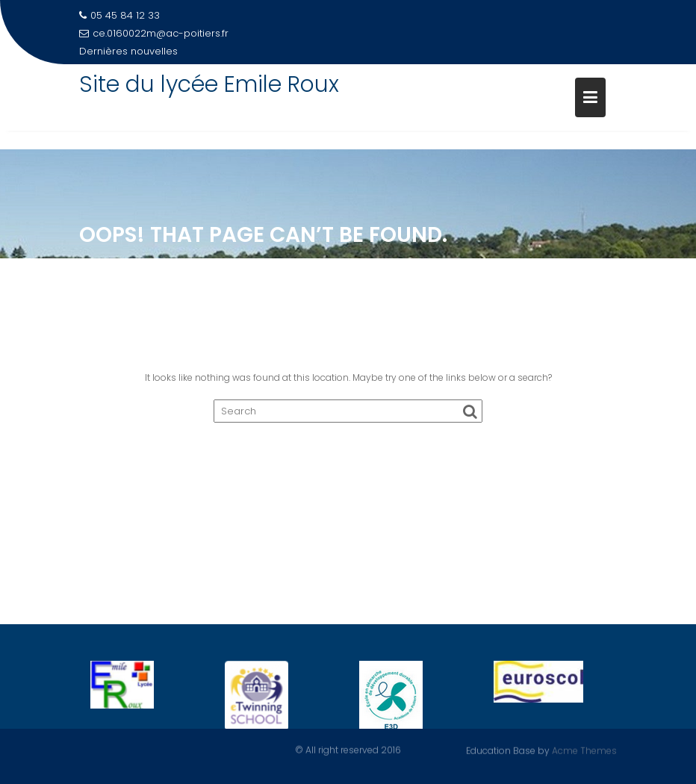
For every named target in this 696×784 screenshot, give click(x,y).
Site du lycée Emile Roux (209, 84)
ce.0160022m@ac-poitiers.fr (154, 33)
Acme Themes (584, 750)
